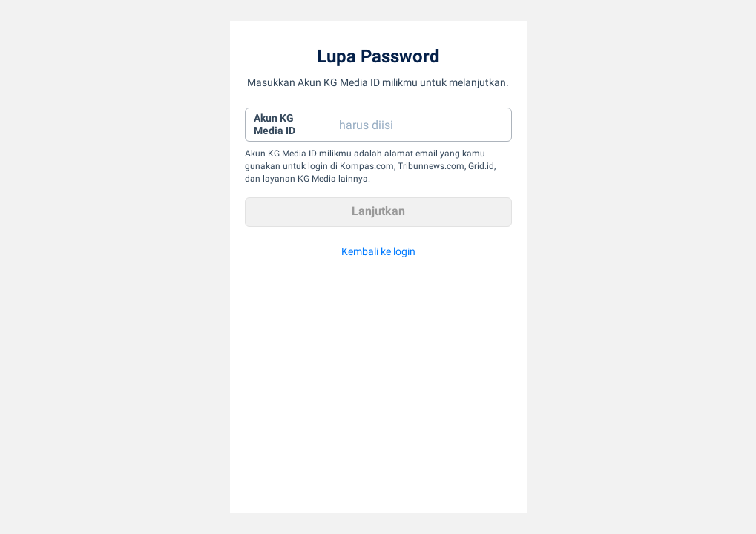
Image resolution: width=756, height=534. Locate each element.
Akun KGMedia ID (275, 125)
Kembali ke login (378, 251)
